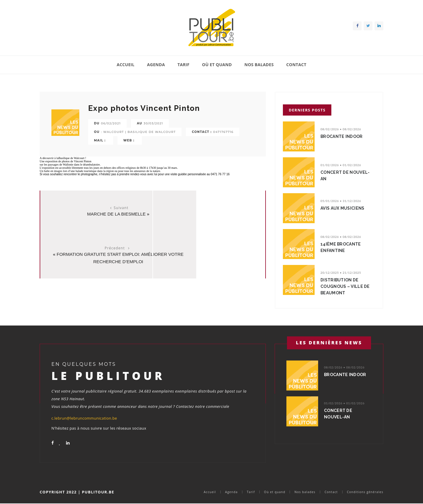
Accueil (126, 65)
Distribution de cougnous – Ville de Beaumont (346, 286)
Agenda (156, 65)
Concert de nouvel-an (346, 176)
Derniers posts (307, 110)
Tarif (183, 65)
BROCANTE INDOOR (343, 136)
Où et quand (217, 65)
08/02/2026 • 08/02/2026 (341, 129)
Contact (296, 65)
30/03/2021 (153, 123)
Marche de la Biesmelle (95, 214)
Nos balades (259, 65)
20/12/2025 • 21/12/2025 (341, 273)
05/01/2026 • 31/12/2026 (341, 201)
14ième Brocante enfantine (342, 247)
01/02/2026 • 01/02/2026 (341, 165)
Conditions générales (365, 492)
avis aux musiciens (344, 208)
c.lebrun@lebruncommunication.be (84, 418)
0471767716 (223, 132)
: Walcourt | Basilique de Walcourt (138, 132)
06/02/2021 (111, 123)
